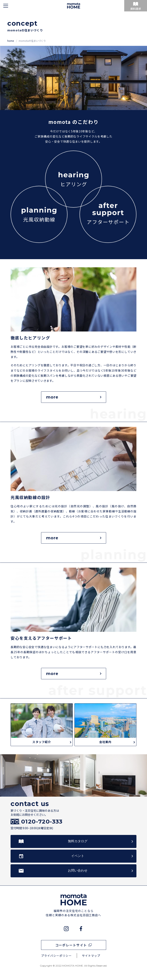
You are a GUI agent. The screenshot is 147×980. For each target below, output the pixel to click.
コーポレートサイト (71, 945)
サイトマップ (91, 956)
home (11, 41)
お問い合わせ (78, 870)
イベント (78, 856)
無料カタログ (78, 841)
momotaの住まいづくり (32, 41)
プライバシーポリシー (56, 956)
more (74, 397)
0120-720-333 (42, 822)
